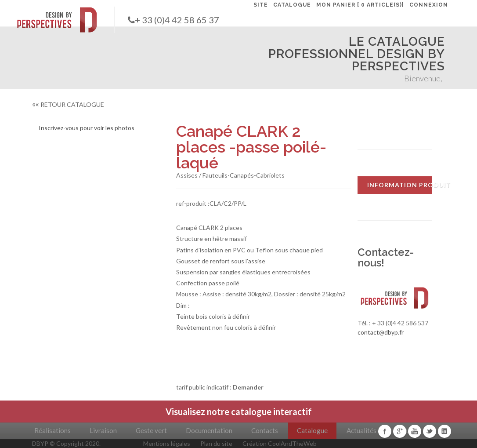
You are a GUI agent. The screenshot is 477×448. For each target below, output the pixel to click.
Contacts (265, 430)
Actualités (361, 430)
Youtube (415, 431)
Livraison (103, 430)
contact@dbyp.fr (381, 332)
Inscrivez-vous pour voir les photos (87, 128)
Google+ (400, 431)
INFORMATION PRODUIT (399, 185)
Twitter (430, 431)
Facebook (385, 431)
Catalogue (312, 430)
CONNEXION (429, 5)
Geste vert (151, 430)
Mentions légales (167, 443)
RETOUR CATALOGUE (68, 104)
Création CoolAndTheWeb (280, 443)
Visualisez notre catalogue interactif (239, 412)
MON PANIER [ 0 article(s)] (360, 5)
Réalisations (52, 430)
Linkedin (444, 431)
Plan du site (216, 443)
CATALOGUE (292, 5)
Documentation (209, 430)
